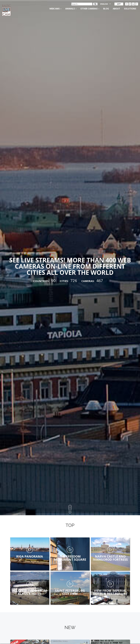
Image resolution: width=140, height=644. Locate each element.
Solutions (130, 9)
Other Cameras (90, 9)
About (116, 9)
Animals (71, 9)
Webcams (55, 9)
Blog (106, 9)
